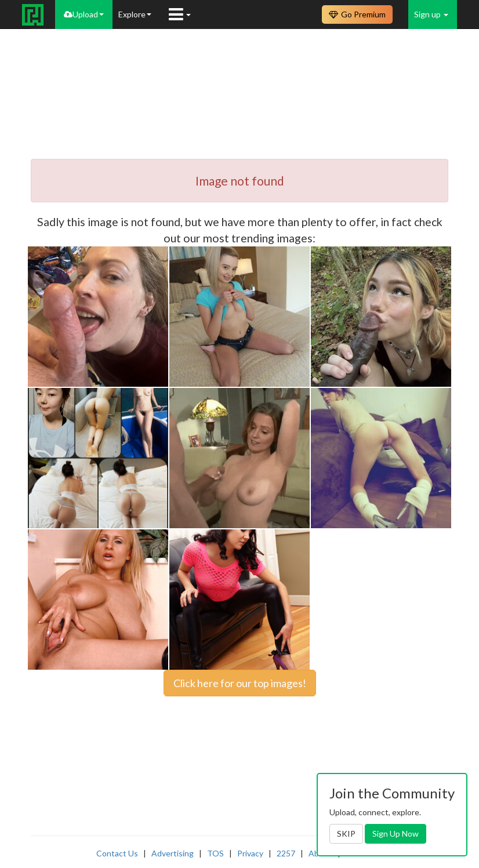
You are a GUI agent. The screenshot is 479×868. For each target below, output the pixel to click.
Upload (84, 14)
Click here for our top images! (240, 683)
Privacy (250, 853)
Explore (135, 14)
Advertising (173, 853)
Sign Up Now (395, 834)
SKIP (346, 834)
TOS (215, 853)
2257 (286, 853)
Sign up (431, 14)
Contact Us (117, 853)
